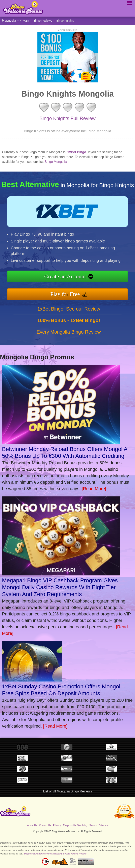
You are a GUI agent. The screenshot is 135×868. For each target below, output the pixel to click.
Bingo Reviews (43, 21)
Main (26, 21)
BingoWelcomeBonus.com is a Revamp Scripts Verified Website (55, 854)
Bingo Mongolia (56, 162)
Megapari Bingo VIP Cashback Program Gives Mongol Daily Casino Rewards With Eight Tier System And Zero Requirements (60, 587)
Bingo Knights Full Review (67, 118)
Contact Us (45, 825)
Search (93, 825)
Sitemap (103, 825)
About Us (32, 825)
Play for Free (65, 294)
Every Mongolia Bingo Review (69, 332)
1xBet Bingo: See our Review (69, 309)
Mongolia (10, 21)
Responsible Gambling (75, 825)
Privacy (57, 825)
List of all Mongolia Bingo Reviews (67, 791)
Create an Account (65, 276)
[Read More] (94, 489)
